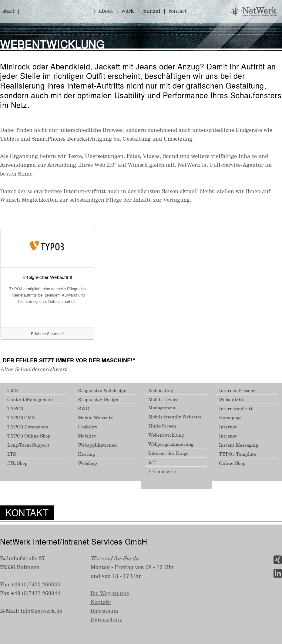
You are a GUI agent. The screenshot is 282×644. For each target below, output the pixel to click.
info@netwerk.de (41, 611)
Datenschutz (106, 619)
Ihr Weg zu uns (110, 593)
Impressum (104, 611)
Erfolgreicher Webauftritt (47, 277)
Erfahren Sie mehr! (47, 333)
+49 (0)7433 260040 (36, 584)
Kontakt (101, 602)
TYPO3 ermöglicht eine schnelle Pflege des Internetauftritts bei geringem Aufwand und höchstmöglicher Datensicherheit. (47, 295)
